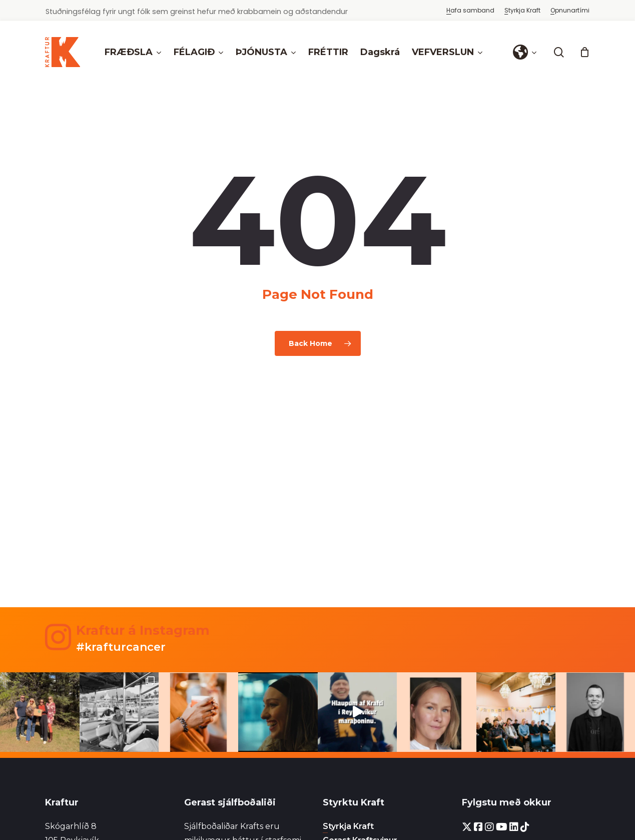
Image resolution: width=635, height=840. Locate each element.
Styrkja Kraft (348, 826)
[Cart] (584, 52)
